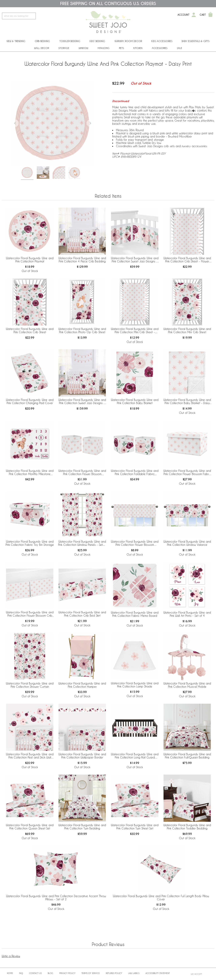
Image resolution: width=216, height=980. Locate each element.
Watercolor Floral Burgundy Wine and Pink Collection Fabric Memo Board (135, 614)
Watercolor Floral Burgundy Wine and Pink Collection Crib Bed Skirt (82, 614)
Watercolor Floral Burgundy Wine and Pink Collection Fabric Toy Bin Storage (30, 543)
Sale (179, 48)
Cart (203, 15)
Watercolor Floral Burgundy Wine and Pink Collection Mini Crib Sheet (187, 330)
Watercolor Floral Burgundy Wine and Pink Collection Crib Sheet (30, 330)
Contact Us (35, 973)
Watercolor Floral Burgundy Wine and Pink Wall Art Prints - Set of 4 (187, 614)
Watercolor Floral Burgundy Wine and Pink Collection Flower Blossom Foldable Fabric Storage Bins (82, 472)
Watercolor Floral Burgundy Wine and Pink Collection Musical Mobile (187, 685)
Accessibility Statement (158, 973)
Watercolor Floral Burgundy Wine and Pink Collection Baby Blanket (135, 401)
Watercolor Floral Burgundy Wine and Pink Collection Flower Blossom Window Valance (135, 543)
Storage (64, 48)
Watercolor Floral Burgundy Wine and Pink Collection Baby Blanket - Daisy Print (187, 402)
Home (10, 973)
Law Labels (134, 973)
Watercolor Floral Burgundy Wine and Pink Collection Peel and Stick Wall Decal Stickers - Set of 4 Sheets (30, 756)
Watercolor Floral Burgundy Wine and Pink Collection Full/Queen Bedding (187, 756)
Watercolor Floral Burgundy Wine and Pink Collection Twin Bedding (82, 827)
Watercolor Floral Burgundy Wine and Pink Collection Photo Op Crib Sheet (82, 330)
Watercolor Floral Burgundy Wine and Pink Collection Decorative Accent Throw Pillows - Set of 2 (56, 898)
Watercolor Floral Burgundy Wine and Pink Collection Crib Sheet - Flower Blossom (187, 260)
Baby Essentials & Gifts (196, 41)
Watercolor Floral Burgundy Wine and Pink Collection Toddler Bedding (187, 827)
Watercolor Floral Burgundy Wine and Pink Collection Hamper (82, 685)
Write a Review (11, 956)
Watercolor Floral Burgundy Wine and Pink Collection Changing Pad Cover (30, 401)
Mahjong (104, 48)
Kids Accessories (162, 41)
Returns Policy (114, 973)
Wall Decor (42, 48)
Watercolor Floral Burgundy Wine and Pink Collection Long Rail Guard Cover (135, 756)
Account (184, 15)
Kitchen (138, 48)
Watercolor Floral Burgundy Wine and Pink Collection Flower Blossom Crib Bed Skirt (30, 614)
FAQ (21, 973)
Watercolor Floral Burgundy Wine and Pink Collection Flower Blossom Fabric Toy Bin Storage (187, 472)
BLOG (50, 973)
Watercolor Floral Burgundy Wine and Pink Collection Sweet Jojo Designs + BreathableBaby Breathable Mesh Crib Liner (135, 260)
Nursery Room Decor (128, 41)
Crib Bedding (42, 41)
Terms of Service (91, 973)
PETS (121, 48)
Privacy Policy (67, 973)
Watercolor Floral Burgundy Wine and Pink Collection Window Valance (187, 543)
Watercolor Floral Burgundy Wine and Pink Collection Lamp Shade (135, 685)
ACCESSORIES (160, 48)
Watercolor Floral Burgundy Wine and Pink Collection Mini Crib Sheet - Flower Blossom (135, 331)
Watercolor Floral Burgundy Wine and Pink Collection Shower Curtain (30, 685)
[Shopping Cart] (210, 15)
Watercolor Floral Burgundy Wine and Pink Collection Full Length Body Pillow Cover (161, 898)
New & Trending (16, 41)
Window (83, 48)
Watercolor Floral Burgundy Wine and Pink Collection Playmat (30, 260)
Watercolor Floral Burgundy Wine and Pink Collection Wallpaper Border (82, 756)
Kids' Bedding (97, 41)
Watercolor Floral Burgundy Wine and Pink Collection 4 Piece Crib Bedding (82, 260)
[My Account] (194, 15)
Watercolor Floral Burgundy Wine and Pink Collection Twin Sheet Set (135, 827)
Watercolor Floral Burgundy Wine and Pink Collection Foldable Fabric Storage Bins (135, 472)
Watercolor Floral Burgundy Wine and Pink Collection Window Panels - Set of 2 (82, 543)
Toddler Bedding (70, 41)
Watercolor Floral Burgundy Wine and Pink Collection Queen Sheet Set (30, 827)
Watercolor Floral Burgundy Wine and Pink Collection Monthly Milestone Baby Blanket (30, 472)
